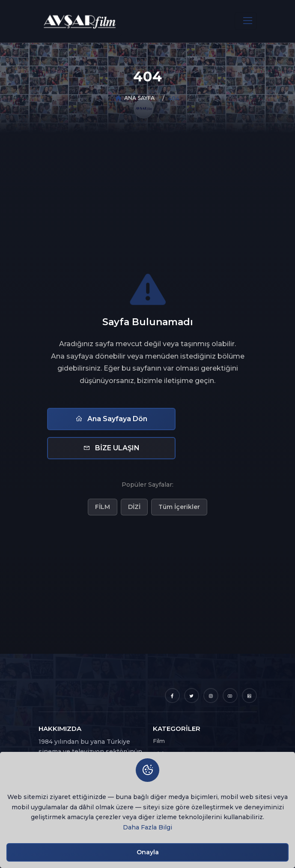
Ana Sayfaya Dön (111, 419)
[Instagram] (211, 696)
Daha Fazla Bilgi (147, 827)
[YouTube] (230, 696)
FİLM (103, 507)
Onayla (148, 852)
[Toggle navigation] (246, 21)
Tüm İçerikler (179, 507)
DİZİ (134, 507)
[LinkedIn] (249, 696)
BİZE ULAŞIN (111, 448)
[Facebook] (172, 696)
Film (159, 741)
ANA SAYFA (139, 98)
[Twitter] (192, 696)
